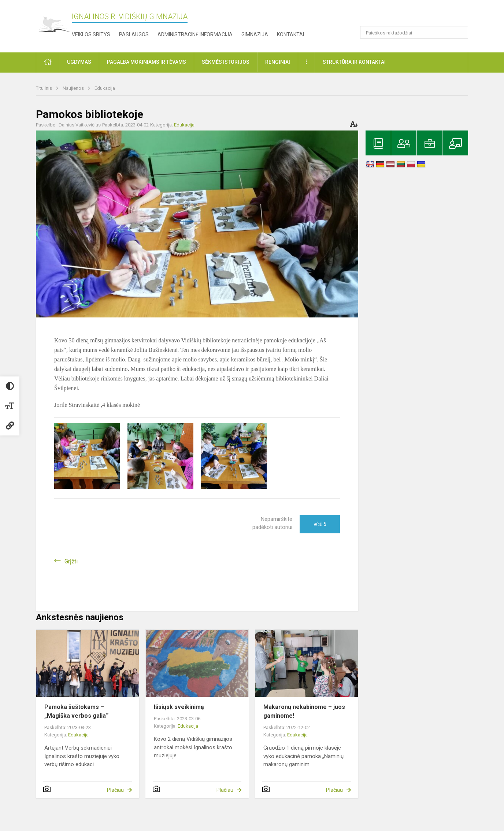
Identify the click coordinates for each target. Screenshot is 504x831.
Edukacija (105, 88)
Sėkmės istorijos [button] (226, 62)
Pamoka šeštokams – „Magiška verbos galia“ (76, 711)
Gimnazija (255, 34)
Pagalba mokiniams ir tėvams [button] (147, 62)
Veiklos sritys (91, 34)
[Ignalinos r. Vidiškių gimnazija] (54, 25)
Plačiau (115, 790)
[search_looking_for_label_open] (460, 32)
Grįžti (71, 561)
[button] (418, 15)
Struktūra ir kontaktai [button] (354, 62)
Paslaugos (134, 34)
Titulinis (45, 88)
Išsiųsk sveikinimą (179, 707)
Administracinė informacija (195, 34)
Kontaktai (290, 34)
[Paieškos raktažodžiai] (414, 32)
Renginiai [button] (278, 62)
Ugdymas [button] (79, 62)
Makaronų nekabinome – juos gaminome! (304, 711)
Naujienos (74, 88)
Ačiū (320, 524)
